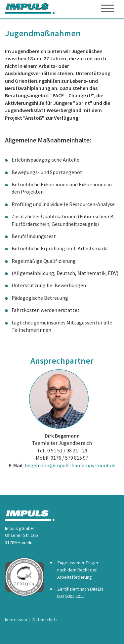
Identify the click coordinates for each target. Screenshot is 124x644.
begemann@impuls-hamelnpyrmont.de (70, 465)
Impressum (16, 620)
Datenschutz (45, 620)
